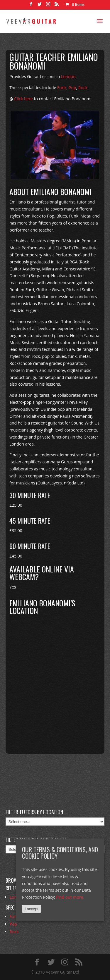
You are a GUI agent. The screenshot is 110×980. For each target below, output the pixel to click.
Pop (72, 88)
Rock (83, 88)
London (68, 76)
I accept (32, 909)
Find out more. (70, 897)
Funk (62, 88)
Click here (23, 99)
